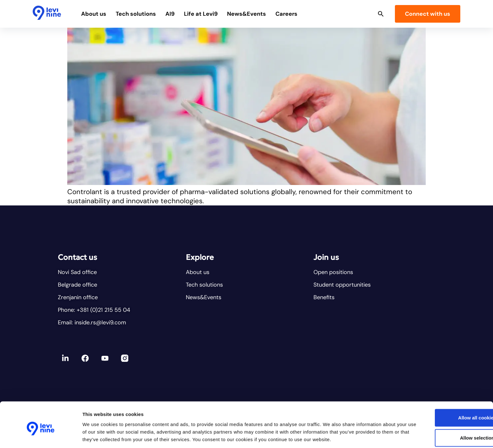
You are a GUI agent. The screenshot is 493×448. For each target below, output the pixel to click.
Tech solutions (141, 14)
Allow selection (440, 406)
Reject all (440, 426)
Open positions (333, 272)
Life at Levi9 (206, 14)
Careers (291, 14)
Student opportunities (342, 285)
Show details (330, 436)
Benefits (324, 297)
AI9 (175, 14)
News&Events (252, 14)
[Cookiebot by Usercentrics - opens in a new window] (41, 436)
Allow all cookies (441, 386)
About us (99, 14)
